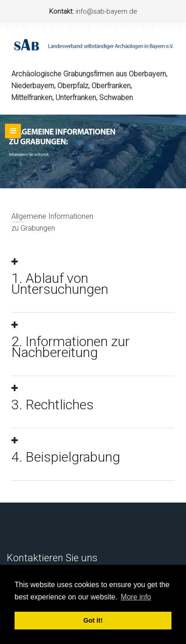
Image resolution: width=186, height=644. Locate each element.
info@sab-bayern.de (106, 11)
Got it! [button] (93, 620)
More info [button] (136, 597)
